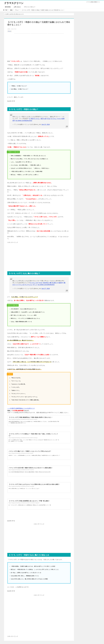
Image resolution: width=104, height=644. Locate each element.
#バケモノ (37, 119)
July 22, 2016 (46, 124)
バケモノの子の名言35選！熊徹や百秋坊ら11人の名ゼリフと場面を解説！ (31, 468)
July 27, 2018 (46, 289)
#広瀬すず (55, 283)
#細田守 (61, 283)
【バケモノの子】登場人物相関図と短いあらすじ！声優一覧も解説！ (29, 501)
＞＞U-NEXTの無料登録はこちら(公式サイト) (21, 408)
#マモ (59, 119)
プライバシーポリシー (30, 7)
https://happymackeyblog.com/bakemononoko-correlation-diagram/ (24, 503)
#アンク (35, 285)
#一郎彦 (31, 119)
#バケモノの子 (34, 283)
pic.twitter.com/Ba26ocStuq (24, 121)
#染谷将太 (46, 283)
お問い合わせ (17, 7)
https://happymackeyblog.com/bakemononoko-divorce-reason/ (23, 419)
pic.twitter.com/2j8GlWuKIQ (46, 285)
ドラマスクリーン (14, 3)
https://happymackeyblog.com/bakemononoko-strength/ (21, 486)
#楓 (50, 283)
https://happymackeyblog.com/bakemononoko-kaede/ (21, 453)
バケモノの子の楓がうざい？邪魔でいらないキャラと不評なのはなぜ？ (30, 451)
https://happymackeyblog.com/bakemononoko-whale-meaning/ (23, 438)
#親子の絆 (44, 119)
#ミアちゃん (29, 285)
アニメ (10, 31)
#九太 (49, 119)
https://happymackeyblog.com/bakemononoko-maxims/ (21, 470)
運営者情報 (8, 7)
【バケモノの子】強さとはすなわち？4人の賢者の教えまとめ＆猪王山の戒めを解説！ (34, 484)
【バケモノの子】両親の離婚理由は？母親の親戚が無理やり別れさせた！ (31, 417)
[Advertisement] (39, 255)
